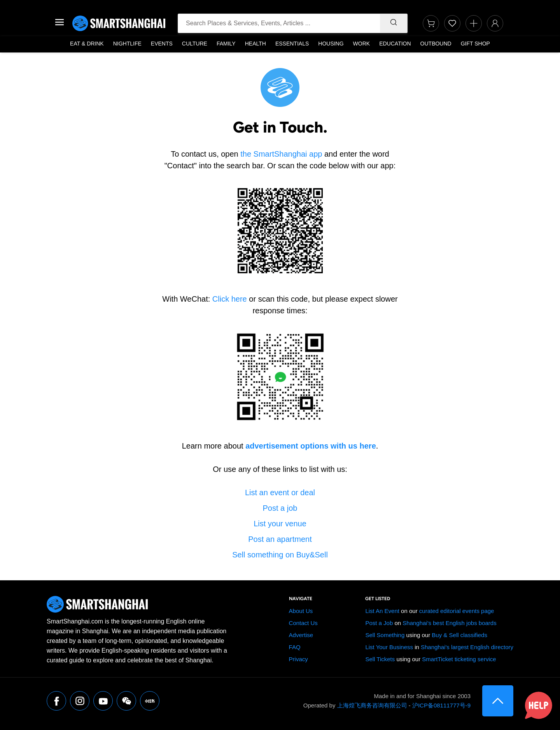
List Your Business (389, 647)
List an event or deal (280, 492)
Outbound (436, 44)
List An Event (382, 611)
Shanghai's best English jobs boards (449, 623)
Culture (195, 44)
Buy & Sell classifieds (459, 635)
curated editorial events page (457, 611)
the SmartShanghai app (281, 154)
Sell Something (385, 635)
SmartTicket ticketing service (459, 659)
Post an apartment (280, 539)
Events (162, 44)
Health (255, 44)
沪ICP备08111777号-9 (441, 705)
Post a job (280, 508)
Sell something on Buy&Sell (280, 555)
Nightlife (127, 44)
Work (362, 44)
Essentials (292, 44)
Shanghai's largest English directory (467, 647)
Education (395, 44)
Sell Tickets (380, 659)
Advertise (301, 635)
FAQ (295, 647)
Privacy (298, 659)
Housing (331, 44)
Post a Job (379, 623)
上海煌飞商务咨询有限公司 (372, 705)
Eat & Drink (87, 44)
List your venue (280, 524)
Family (226, 44)
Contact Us (303, 623)
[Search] (394, 23)
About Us (301, 611)
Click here (230, 299)
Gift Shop (475, 44)
